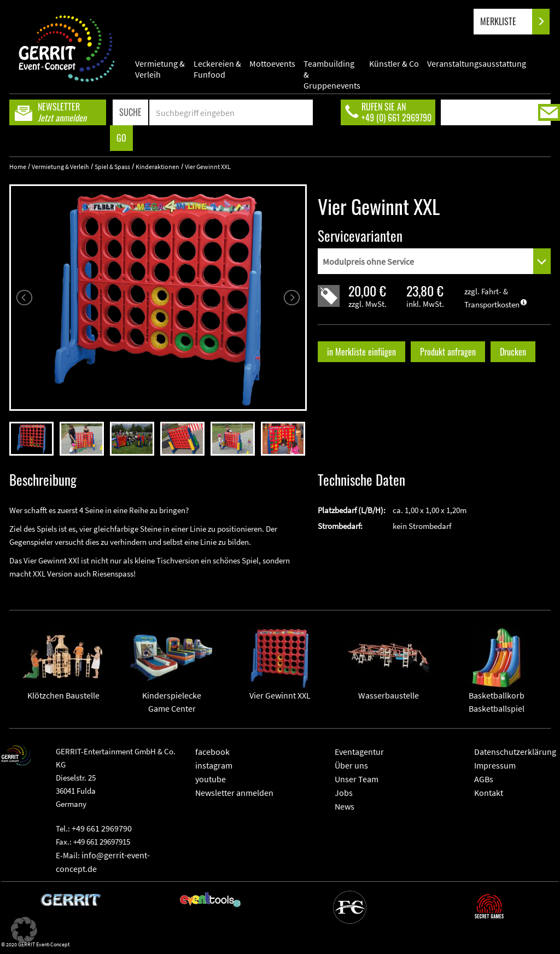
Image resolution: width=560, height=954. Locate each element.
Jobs (344, 793)
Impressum (495, 765)
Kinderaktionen (157, 167)
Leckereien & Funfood (217, 69)
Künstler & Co (394, 63)
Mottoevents (272, 63)
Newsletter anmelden (234, 793)
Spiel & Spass (112, 167)
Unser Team (357, 779)
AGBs (484, 779)
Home (18, 167)
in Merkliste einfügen (361, 352)
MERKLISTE (507, 22)
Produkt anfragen (448, 352)
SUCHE (130, 112)
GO (121, 138)
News (345, 806)
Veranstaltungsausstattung (477, 63)
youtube (211, 779)
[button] (24, 930)
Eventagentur (359, 752)
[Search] (231, 112)
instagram (214, 765)
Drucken (513, 352)
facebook (212, 752)
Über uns (351, 765)
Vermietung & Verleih (160, 69)
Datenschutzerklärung (515, 752)
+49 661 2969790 (102, 828)
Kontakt (489, 793)
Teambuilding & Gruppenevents (332, 69)
